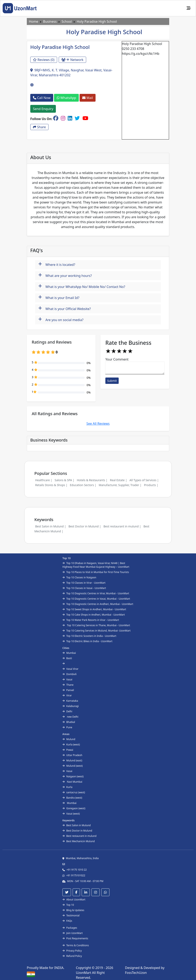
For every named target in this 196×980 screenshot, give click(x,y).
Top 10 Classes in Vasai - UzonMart (84, 588)
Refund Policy (72, 956)
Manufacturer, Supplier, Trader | (120, 485)
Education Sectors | (83, 485)
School (67, 21)
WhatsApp (66, 98)
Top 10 (68, 905)
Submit (112, 381)
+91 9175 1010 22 (77, 870)
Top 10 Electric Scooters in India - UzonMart (89, 636)
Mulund (69, 739)
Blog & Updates (73, 910)
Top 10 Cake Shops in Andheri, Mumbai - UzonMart (94, 615)
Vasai (67, 679)
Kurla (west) (71, 745)
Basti (67, 658)
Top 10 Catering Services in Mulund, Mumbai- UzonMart (96, 631)
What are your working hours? (65, 275)
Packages (70, 928)
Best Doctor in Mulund (77, 831)
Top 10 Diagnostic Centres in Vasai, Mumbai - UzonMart (96, 599)
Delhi (67, 711)
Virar (67, 695)
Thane (68, 685)
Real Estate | (118, 480)
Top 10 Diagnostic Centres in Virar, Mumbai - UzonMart (96, 593)
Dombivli (69, 674)
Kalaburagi (71, 706)
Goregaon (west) (74, 808)
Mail (88, 98)
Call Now (42, 98)
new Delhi (70, 717)
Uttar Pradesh (72, 755)
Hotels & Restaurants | (92, 480)
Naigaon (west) (73, 776)
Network (72, 60)
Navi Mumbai (72, 782)
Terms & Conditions (76, 945)
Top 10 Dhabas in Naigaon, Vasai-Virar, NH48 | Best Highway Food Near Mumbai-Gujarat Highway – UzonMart (96, 565)
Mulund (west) (73, 766)
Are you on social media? (61, 319)
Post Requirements (75, 938)
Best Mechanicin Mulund (79, 841)
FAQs (67, 921)
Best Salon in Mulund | (51, 526)
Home (34, 21)
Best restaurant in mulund (79, 836)
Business (50, 21)
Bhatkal (69, 722)
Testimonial (71, 915)
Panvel (68, 690)
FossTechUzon (136, 973)
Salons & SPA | (64, 480)
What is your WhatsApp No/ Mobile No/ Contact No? (82, 286)
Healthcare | (44, 480)
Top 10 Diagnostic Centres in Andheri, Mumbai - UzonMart (98, 604)
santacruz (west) (74, 792)
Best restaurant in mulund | (122, 526)
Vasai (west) (71, 814)
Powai (68, 750)
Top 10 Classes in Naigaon (79, 577)
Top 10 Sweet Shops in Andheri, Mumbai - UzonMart (94, 609)
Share (39, 127)
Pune (67, 727)
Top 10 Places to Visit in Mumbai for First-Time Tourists (96, 572)
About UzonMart (74, 900)
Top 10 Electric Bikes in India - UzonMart (87, 641)
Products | (151, 485)
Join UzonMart (73, 933)
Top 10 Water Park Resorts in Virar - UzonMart (91, 620)
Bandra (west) (72, 798)
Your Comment (117, 359)
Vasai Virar (70, 669)
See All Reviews (98, 424)
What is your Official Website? (65, 308)
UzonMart (84, 973)
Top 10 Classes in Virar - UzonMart (84, 583)
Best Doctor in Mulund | (85, 526)
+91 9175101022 (76, 875)
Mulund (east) (72, 760)
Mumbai (69, 653)
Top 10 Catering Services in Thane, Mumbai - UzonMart (96, 625)
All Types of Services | (144, 480)
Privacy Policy (72, 951)
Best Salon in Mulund (77, 825)
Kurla (67, 787)
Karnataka (70, 701)
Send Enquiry (43, 109)
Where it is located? (57, 264)
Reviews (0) (44, 60)
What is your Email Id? (59, 297)
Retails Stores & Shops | (51, 485)
